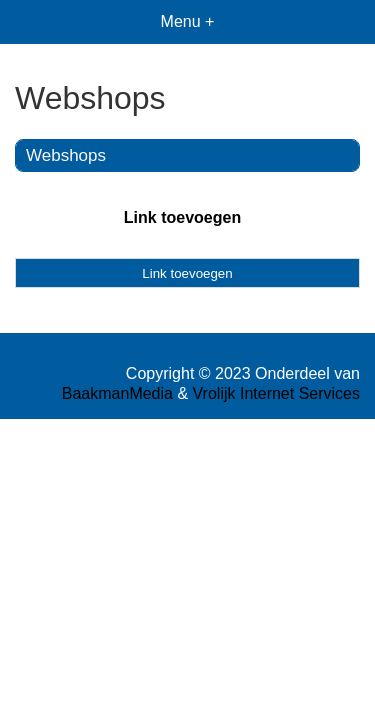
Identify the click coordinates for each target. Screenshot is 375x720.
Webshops (66, 155)
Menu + (188, 21)
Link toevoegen (182, 217)
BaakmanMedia (117, 393)
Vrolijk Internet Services (276, 393)
